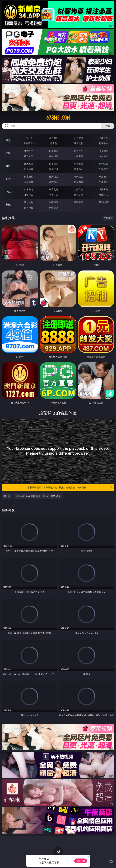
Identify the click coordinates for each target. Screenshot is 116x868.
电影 (8, 166)
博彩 (8, 140)
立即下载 (81, 861)
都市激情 (29, 189)
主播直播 (79, 156)
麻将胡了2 (29, 143)
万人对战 (79, 138)
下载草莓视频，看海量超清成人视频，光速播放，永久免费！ (70, 487)
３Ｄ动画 (103, 151)
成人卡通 (79, 164)
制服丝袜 (29, 169)
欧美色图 (79, 176)
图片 (8, 179)
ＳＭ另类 (103, 156)
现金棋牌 (79, 143)
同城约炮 (29, 202)
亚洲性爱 (29, 164)
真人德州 (54, 138)
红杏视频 (29, 208)
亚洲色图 (54, 176)
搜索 (108, 126)
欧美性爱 (103, 164)
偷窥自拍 (29, 176)
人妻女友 (79, 189)
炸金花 (54, 143)
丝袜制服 (54, 156)
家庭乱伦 (54, 189)
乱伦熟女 (79, 169)
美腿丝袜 (29, 182)
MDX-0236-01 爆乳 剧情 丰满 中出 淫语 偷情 (38, 496)
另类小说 (54, 195)
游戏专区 (103, 138)
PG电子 (29, 138)
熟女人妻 (29, 156)
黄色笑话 (79, 195)
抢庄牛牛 (103, 143)
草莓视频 (79, 202)
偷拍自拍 (54, 164)
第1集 (7, 496)
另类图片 (103, 182)
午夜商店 (54, 202)
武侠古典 (103, 189)
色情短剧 (54, 208)
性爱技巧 (103, 195)
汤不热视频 (103, 202)
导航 (8, 205)
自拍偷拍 (54, 151)
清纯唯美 (54, 182)
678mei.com (58, 118)
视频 (8, 153)
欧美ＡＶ (79, 151)
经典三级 (54, 169)
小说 (8, 192)
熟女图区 (79, 182)
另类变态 (103, 169)
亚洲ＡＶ (29, 151)
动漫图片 (103, 176)
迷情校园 (29, 195)
